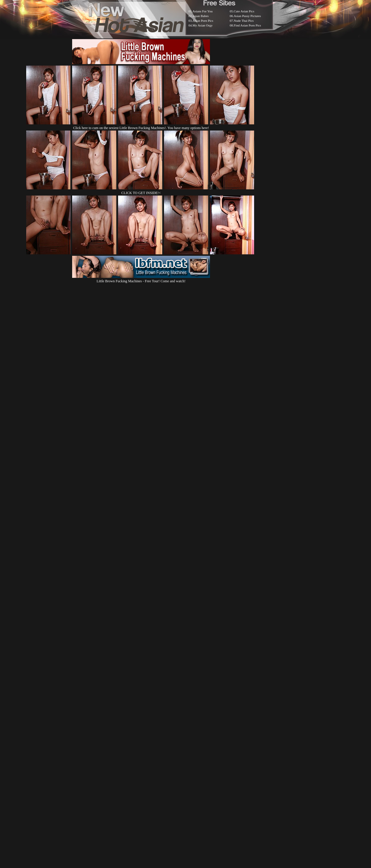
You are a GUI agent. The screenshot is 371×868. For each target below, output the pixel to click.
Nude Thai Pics (244, 21)
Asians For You (203, 11)
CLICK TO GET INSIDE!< (141, 193)
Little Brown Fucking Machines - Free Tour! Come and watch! (141, 279)
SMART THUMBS (196, 721)
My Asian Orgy (203, 25)
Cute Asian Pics (244, 11)
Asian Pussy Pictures (247, 16)
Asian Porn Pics (203, 21)
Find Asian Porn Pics (247, 25)
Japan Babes (201, 16)
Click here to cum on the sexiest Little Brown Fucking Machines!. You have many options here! (141, 128)
